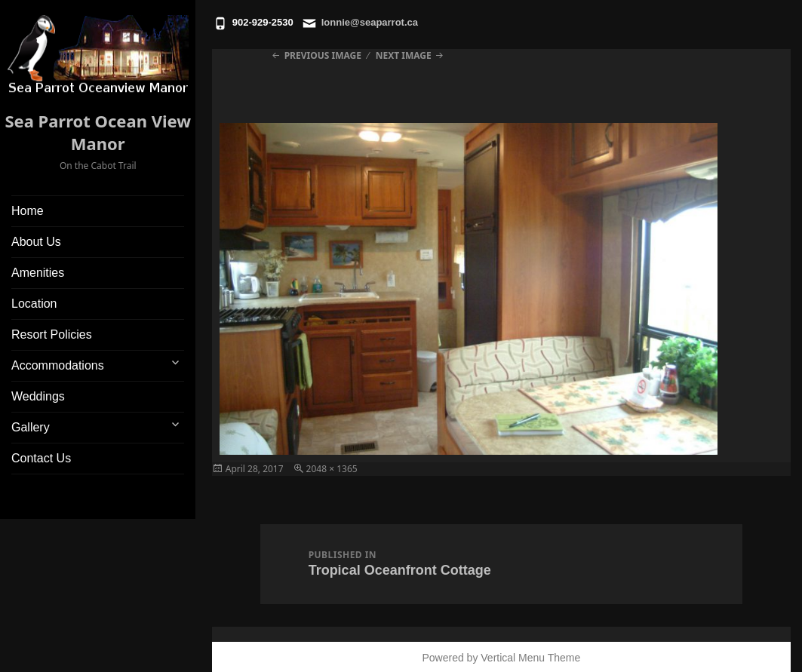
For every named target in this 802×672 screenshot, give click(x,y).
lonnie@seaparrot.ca (370, 22)
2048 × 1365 (332, 469)
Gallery (31, 427)
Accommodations (58, 365)
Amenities (38, 273)
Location (34, 304)
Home (28, 211)
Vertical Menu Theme (530, 658)
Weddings (38, 396)
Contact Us (41, 458)
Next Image (404, 55)
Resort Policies (52, 334)
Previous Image (323, 55)
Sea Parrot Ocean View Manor (98, 132)
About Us (36, 242)
